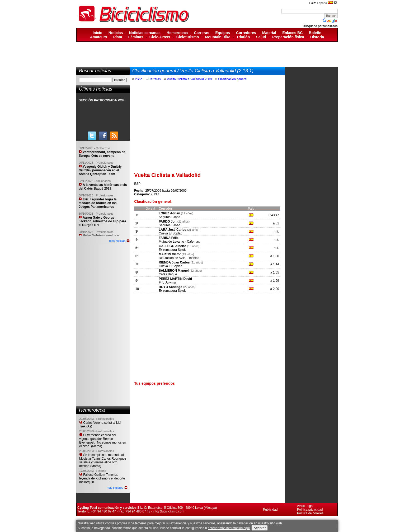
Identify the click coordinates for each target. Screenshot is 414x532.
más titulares (115, 488)
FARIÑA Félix (169, 238)
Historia (317, 37)
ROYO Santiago (170, 287)
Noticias (116, 33)
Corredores (246, 33)
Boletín (315, 33)
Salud (261, 37)
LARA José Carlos (172, 230)
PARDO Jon (168, 222)
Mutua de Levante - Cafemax (179, 242)
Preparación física (288, 37)
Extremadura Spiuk (172, 250)
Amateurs (99, 37)
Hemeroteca (177, 33)
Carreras (202, 33)
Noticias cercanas (145, 33)
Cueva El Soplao (170, 233)
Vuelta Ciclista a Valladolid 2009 (189, 79)
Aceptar (260, 528)
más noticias (117, 241)
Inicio (98, 33)
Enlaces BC (292, 33)
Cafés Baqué (168, 274)
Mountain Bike (218, 37)
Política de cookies (310, 513)
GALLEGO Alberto (172, 246)
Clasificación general (233, 79)
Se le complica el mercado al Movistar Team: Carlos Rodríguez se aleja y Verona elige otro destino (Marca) (103, 460)
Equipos (223, 33)
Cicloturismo (188, 37)
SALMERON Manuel (174, 271)
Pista (118, 37)
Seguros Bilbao (169, 217)
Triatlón (243, 37)
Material (269, 33)
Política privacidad (310, 510)
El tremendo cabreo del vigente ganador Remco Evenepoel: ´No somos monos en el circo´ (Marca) (103, 441)
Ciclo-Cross (160, 37)
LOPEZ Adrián (169, 213)
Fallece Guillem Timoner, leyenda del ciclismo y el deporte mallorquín (102, 478)
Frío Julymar (168, 283)
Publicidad (270, 510)
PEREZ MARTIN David (175, 279)
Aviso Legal (305, 506)
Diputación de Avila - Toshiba (179, 258)
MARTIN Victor (170, 254)
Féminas (136, 37)
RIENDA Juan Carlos (174, 262)
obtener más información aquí (229, 528)
